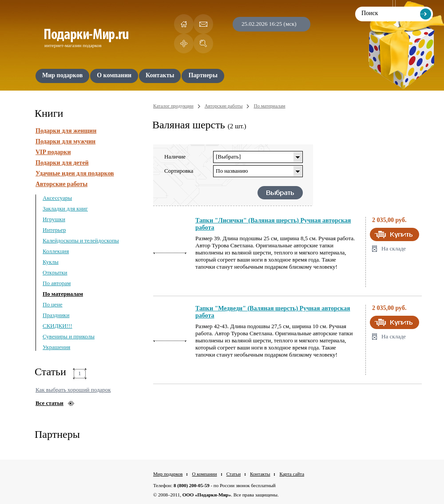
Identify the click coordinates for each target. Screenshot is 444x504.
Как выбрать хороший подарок (73, 390)
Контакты (260, 474)
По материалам (63, 294)
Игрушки (54, 219)
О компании (204, 474)
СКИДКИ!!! (57, 326)
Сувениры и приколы (69, 336)
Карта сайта (292, 474)
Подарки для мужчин (65, 141)
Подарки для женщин (66, 131)
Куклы (51, 262)
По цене (53, 304)
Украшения (56, 347)
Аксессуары (57, 198)
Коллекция (56, 251)
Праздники (56, 315)
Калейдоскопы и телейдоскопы (81, 240)
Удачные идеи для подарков (75, 173)
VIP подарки (53, 152)
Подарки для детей (62, 163)
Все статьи (50, 403)
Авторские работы (61, 184)
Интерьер (54, 230)
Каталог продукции (173, 106)
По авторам (57, 283)
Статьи (234, 474)
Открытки (55, 272)
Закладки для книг (65, 208)
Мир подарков (168, 474)
